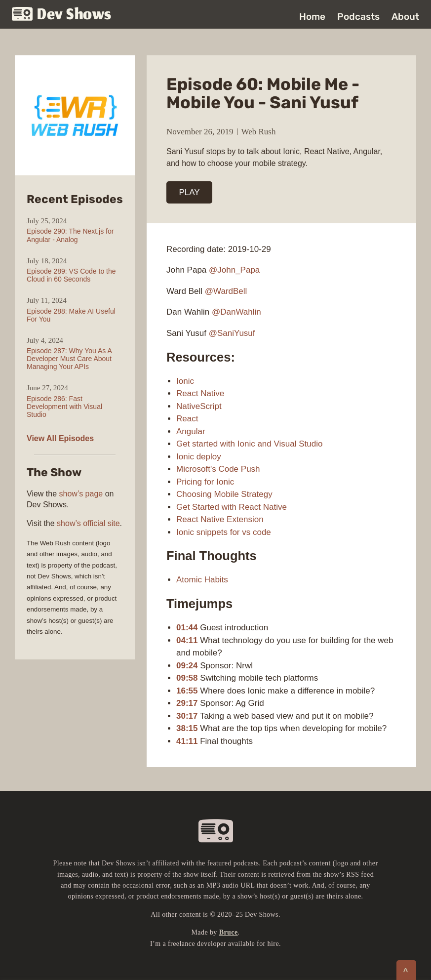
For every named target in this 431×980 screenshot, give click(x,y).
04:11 (187, 640)
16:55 (187, 691)
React (187, 419)
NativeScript (199, 406)
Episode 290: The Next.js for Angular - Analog (70, 235)
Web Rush (259, 132)
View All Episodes (60, 438)
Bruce (229, 932)
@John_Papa (234, 270)
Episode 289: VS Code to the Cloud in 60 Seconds (71, 275)
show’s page (81, 494)
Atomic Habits (202, 580)
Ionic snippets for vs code (224, 532)
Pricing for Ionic (205, 482)
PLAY (190, 192)
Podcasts (358, 17)
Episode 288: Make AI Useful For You (71, 315)
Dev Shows (62, 15)
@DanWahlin (236, 312)
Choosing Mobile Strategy (224, 494)
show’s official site (88, 523)
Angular (191, 431)
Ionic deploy (199, 457)
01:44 (187, 628)
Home (312, 17)
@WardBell (226, 291)
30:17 (187, 716)
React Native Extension (220, 519)
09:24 (187, 666)
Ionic (185, 381)
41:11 (187, 741)
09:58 (187, 678)
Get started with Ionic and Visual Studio (249, 444)
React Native (200, 393)
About (405, 17)
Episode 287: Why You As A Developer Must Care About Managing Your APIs (69, 359)
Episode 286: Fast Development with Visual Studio (64, 407)
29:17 (187, 703)
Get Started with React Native (232, 507)
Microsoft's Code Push (218, 469)
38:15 (187, 728)
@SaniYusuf (232, 333)
